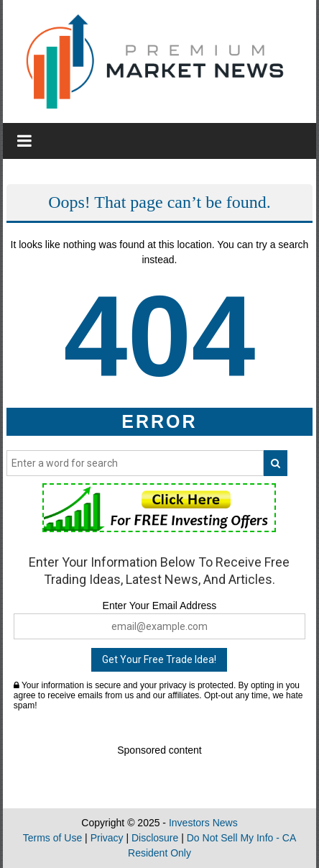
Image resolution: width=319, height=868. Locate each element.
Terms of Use (52, 838)
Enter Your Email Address (160, 606)
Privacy (107, 838)
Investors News (203, 823)
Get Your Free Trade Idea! (159, 659)
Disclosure (155, 838)
